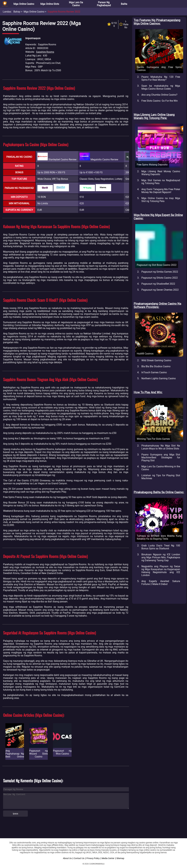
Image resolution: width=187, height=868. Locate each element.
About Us (67, 858)
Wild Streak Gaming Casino (156, 360)
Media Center (108, 858)
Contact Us (79, 858)
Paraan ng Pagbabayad (104, 4)
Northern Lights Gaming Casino (159, 378)
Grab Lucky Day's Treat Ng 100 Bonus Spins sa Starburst (161, 547)
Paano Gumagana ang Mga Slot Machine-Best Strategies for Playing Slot (161, 458)
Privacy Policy (93, 858)
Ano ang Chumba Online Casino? (159, 95)
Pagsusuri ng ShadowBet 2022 (158, 284)
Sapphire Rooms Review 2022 (64, 12)
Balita (124, 4)
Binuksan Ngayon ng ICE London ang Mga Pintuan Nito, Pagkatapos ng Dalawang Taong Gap (161, 557)
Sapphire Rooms (45, 52)
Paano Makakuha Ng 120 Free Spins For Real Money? (161, 78)
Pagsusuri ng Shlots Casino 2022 (160, 278)
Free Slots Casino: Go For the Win (160, 101)
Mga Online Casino (24, 4)
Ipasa (15, 814)
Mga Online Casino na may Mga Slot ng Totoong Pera (161, 200)
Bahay (17, 12)
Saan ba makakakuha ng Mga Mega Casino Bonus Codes (161, 87)
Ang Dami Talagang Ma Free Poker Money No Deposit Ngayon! (161, 191)
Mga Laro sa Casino (76, 4)
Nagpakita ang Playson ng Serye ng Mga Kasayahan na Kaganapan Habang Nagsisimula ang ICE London (161, 571)
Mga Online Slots (50, 4)
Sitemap (120, 858)
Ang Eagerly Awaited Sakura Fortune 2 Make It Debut (161, 583)
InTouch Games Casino (154, 372)
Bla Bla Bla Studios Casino (156, 366)
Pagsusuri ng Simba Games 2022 (160, 272)
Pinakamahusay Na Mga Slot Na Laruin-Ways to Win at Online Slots (161, 447)
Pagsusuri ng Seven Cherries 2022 (160, 290)
